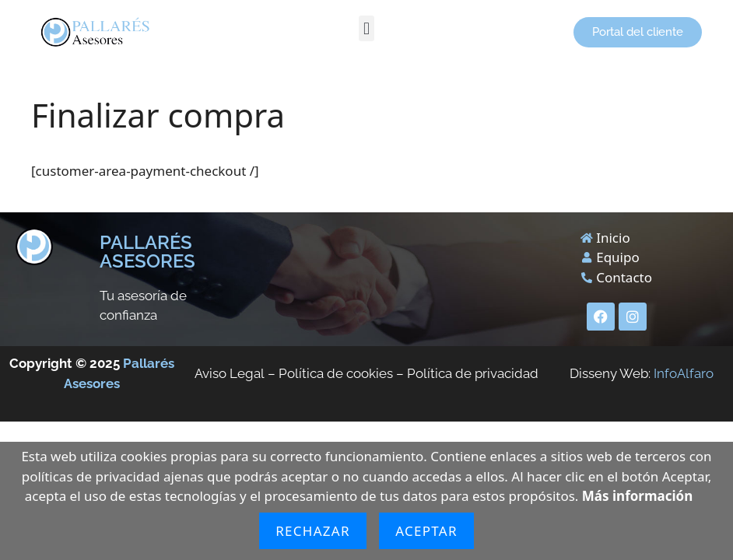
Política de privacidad (473, 373)
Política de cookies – (343, 373)
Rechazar (313, 531)
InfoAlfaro (684, 373)
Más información (637, 496)
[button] (366, 28)
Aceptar (426, 531)
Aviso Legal (230, 373)
